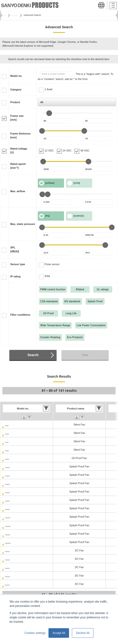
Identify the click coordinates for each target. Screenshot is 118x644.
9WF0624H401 (14, 458)
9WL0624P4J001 (15, 500)
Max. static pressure (23, 224)
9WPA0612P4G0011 (17, 525)
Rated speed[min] (18, 166)
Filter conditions (20, 315)
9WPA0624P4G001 (16, 534)
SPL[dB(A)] (15, 249)
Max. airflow (18, 191)
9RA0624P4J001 (15, 567)
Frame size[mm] (17, 118)
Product (15, 102)
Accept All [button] (59, 633)
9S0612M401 (13, 425)
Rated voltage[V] (19, 151)
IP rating (15, 276)
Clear (85, 355)
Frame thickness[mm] (20, 135)
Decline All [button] (83, 633)
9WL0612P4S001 (15, 483)
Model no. (16, 76)
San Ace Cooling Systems (29, 15)
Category (16, 90)
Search (33, 355)
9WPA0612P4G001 (16, 517)
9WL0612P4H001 (15, 466)
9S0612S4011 (13, 450)
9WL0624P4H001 (15, 492)
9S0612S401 (12, 441)
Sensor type (18, 264)
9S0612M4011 (13, 433)
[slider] (49, 113)
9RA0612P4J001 (15, 550)
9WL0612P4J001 (15, 475)
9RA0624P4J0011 (16, 576)
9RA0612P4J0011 (16, 559)
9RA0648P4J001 (15, 584)
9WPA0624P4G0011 (17, 542)
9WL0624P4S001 (15, 508)
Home (7, 15)
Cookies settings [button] (35, 633)
